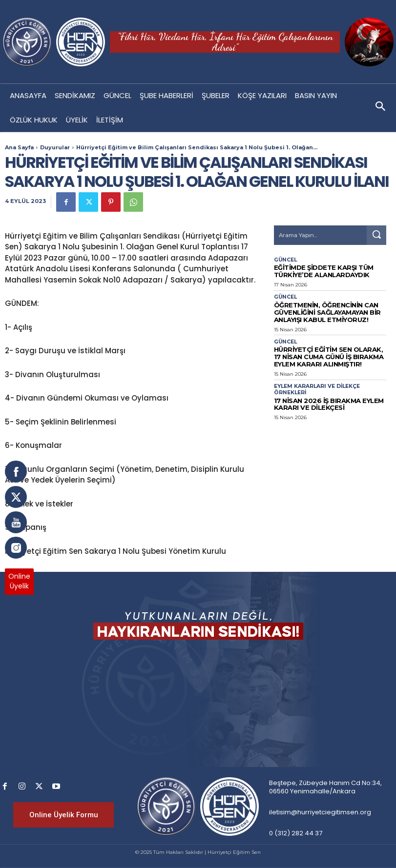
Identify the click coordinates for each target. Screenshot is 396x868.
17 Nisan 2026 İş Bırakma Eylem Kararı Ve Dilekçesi (321, 393)
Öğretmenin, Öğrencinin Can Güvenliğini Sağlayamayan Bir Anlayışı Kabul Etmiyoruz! (320, 308)
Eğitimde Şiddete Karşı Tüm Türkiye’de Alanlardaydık (317, 270)
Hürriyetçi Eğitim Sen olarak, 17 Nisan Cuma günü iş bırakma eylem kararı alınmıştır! (327, 349)
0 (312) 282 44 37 (296, 833)
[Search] (376, 235)
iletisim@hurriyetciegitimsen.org (320, 812)
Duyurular (55, 147)
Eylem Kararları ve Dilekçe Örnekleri (316, 380)
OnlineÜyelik (19, 581)
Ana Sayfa (19, 147)
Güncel (285, 260)
